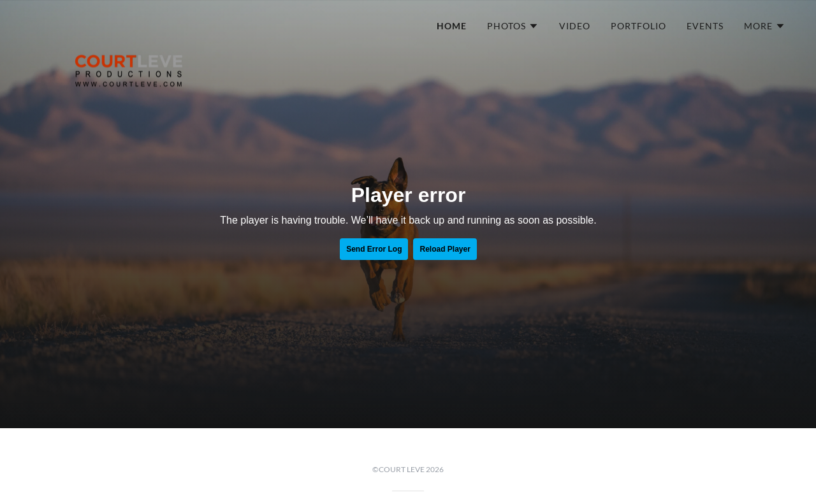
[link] (129, 22)
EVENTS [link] (705, 26)
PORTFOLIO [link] (638, 26)
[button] (513, 26)
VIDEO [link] (575, 26)
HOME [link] (452, 26)
